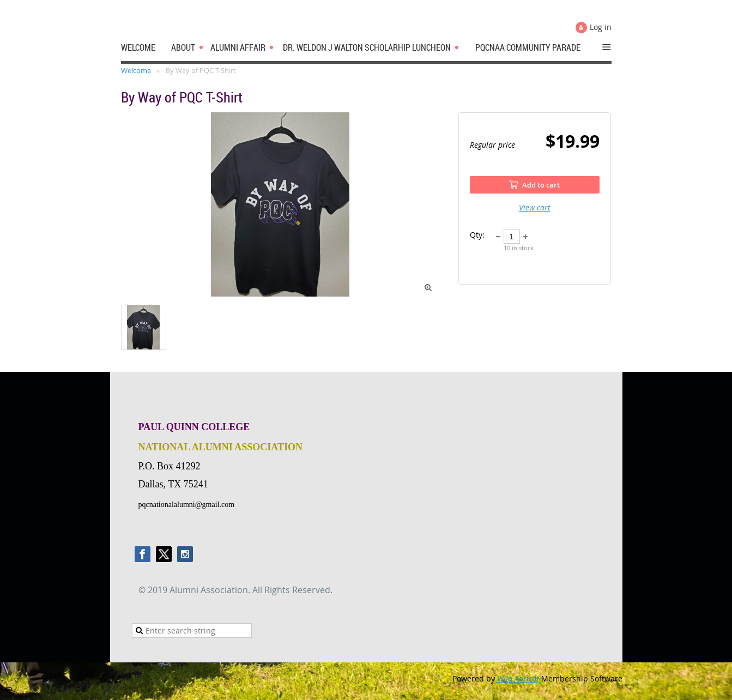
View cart (535, 207)
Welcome (136, 70)
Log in (601, 27)
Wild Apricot (518, 678)
